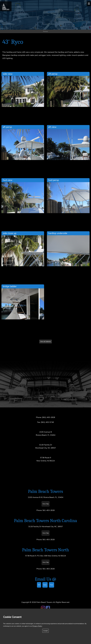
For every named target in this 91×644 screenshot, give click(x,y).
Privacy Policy (37, 626)
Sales (45, 585)
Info (39, 585)
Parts (52, 585)
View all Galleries (46, 342)
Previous (45, 32)
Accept (45, 631)
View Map (46, 504)
